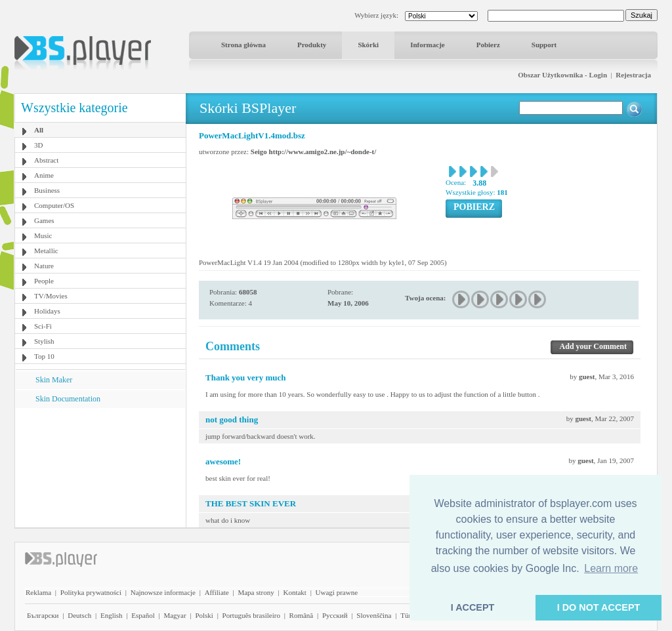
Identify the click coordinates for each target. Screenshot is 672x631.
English (112, 615)
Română (302, 615)
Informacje (428, 45)
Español (143, 615)
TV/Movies (51, 296)
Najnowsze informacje (163, 592)
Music (43, 235)
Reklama (38, 592)
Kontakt (294, 592)
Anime (44, 175)
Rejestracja (633, 75)
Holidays (47, 311)
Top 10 (44, 356)
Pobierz (488, 45)
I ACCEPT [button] (473, 607)
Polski (204, 615)
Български (43, 615)
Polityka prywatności (91, 592)
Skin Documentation (68, 399)
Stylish (44, 341)
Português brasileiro (251, 615)
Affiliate (217, 592)
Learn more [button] (611, 568)
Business (47, 190)
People (44, 281)
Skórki (368, 45)
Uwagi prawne (337, 592)
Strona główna (243, 45)
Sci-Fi (43, 326)
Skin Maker (54, 380)
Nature (44, 266)
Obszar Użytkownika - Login (562, 75)
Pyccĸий (335, 615)
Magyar (175, 615)
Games (44, 220)
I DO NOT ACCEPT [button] (599, 607)
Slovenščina (374, 615)
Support (544, 45)
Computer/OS (54, 205)
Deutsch (79, 615)
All (39, 130)
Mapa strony (256, 592)
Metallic (46, 251)
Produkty (312, 45)
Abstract (46, 160)
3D (38, 145)
